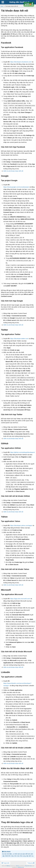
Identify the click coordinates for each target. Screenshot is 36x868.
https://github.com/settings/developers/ (23, 452)
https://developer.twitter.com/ (19, 339)
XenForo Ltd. (21, 867)
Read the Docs (29, 866)
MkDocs (8, 866)
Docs (2, 6)
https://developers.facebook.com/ (21, 62)
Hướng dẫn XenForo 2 (19, 2)
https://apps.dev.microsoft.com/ (20, 599)
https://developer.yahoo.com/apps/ (21, 525)
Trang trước (6, 863)
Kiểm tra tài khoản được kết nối (13, 171)
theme (18, 866)
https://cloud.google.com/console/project (16, 187)
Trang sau (31, 863)
